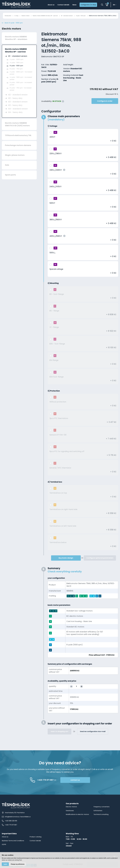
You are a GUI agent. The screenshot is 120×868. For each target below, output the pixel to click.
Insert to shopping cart (60, 738)
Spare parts (10, 181)
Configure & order (105, 107)
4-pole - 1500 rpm (16, 69)
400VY (52, 143)
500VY (52, 209)
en (115, 5)
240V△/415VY (55, 193)
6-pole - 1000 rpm (94, 16)
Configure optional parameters (100, 564)
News (71, 5)
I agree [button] (6, 864)
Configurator (51, 118)
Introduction (8, 16)
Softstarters (98, 817)
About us (44, 5)
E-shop (18, 16)
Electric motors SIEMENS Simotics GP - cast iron (52, 16)
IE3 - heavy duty (15, 112)
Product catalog (36, 843)
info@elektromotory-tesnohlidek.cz (17, 823)
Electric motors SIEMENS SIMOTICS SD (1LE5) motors (17, 131)
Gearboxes (70, 817)
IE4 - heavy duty (15, 119)
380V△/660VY (56, 226)
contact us (83, 786)
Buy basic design (66, 564)
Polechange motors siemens (18, 152)
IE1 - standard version (78, 16)
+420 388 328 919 (10, 827)
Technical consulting (102, 821)
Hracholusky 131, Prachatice (14, 819)
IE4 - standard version (18, 115)
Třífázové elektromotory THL (18, 142)
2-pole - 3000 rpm (17, 66)
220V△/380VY (56, 160)
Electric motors (28, 16)
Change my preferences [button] (18, 864)
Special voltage (56, 276)
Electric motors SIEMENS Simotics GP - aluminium (16, 44)
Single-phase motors (15, 161)
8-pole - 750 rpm (16, 75)
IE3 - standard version (18, 108)
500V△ (52, 259)
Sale (7, 171)
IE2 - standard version (18, 101)
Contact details (58, 5)
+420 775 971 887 (10, 831)
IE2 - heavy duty (15, 105)
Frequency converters (102, 813)
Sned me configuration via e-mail (93, 738)
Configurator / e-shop (87, 5)
